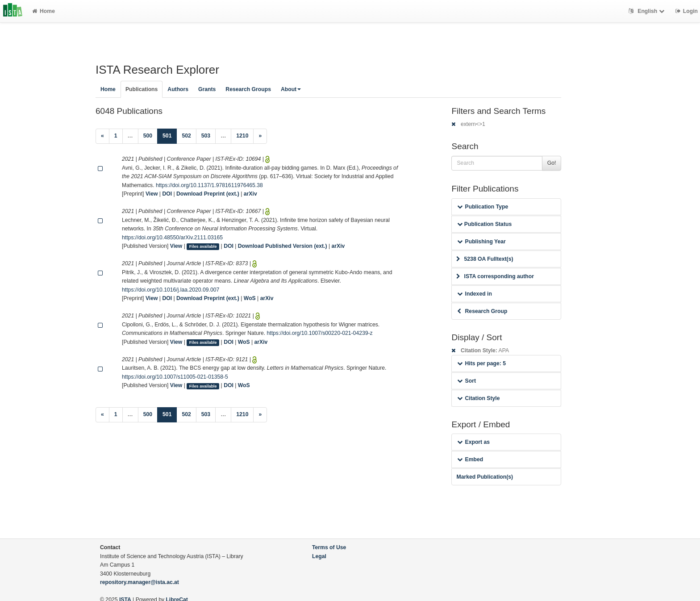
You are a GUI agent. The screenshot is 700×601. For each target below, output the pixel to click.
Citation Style (478, 398)
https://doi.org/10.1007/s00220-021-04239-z (320, 333)
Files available (203, 246)
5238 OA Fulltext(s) (485, 259)
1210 (242, 136)
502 (186, 136)
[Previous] (102, 136)
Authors (178, 89)
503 (206, 136)
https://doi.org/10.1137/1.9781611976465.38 (209, 185)
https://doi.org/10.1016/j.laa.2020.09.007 (171, 290)
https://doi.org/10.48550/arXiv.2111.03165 (172, 238)
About (291, 89)
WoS (250, 298)
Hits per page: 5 (481, 363)
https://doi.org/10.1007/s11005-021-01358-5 (175, 377)
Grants (207, 89)
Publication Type (483, 207)
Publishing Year (481, 242)
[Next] (260, 136)
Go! (552, 163)
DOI (167, 194)
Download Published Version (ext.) (283, 246)
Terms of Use (329, 547)
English (648, 11)
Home (44, 11)
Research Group (482, 311)
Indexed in (474, 294)
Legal (319, 556)
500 (148, 136)
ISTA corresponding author (495, 276)
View (152, 194)
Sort (466, 381)
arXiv (250, 194)
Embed (470, 459)
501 (170, 135)
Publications (142, 89)
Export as (473, 442)
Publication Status (484, 224)
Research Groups (248, 89)
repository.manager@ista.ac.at (140, 582)
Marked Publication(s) (485, 477)
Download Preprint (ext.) (208, 194)
